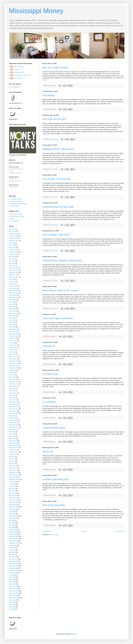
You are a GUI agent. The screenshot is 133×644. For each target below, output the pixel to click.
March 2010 (12, 493)
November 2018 (14, 336)
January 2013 (13, 423)
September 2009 (14, 507)
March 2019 (12, 327)
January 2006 (13, 589)
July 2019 (12, 318)
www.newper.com (16, 87)
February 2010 (13, 495)
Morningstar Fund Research (19, 204)
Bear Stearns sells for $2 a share (60, 290)
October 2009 (13, 505)
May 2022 (12, 263)
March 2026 (12, 231)
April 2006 (12, 582)
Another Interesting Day (55, 479)
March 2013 (12, 418)
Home (84, 531)
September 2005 (14, 598)
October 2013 (13, 411)
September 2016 (14, 368)
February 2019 (13, 329)
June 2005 (12, 605)
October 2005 (13, 595)
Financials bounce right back (58, 207)
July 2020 (12, 302)
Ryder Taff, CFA (18, 78)
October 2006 (13, 568)
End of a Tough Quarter (55, 67)
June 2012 (12, 432)
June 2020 (12, 304)
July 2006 (12, 575)
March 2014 (12, 400)
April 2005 (12, 609)
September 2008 (14, 516)
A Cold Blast (49, 402)
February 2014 (13, 402)
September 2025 (14, 241)
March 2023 (12, 256)
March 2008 (12, 530)
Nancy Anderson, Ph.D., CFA (22, 75)
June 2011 (12, 459)
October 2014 (13, 393)
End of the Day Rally (54, 505)
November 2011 (14, 448)
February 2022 (13, 268)
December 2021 (14, 270)
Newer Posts (47, 531)
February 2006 (13, 586)
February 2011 (13, 468)
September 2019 (14, 313)
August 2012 (13, 429)
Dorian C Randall (18, 67)
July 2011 (12, 457)
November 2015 (14, 384)
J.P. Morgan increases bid (57, 179)
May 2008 (12, 525)
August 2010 (13, 482)
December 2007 (14, 536)
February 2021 (13, 286)
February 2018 (13, 345)
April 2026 (12, 229)
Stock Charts (14, 206)
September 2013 (14, 413)
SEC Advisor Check (16, 214)
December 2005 (14, 591)
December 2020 (14, 291)
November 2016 (14, 363)
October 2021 (13, 275)
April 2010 (12, 491)
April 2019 (12, 325)
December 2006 (14, 564)
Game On (48, 451)
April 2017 (12, 352)
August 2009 (13, 509)
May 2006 (12, 580)
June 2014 (12, 395)
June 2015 (12, 388)
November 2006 (14, 566)
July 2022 (12, 259)
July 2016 (12, 372)
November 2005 (14, 593)
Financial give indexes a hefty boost (62, 261)
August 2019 (13, 316)
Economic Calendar (16, 201)
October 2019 (13, 311)
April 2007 (12, 555)
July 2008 (12, 520)
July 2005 (12, 602)
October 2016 (13, 366)
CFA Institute (14, 221)
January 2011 (13, 470)
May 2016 (12, 375)
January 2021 (13, 288)
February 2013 (13, 420)
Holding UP (49, 346)
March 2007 (12, 557)
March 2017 (12, 354)
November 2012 (14, 425)
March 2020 (12, 309)
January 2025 (13, 250)
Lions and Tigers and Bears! (58, 318)
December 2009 (14, 500)
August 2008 (13, 518)
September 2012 (14, 427)
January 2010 (13, 498)
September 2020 (14, 297)
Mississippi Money (36, 11)
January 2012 (13, 443)
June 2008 (12, 523)
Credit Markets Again (54, 428)
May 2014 (12, 397)
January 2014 (13, 404)
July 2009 (12, 511)
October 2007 (13, 541)
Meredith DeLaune (18, 72)
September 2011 (14, 452)
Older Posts (120, 531)
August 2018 (13, 341)
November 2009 (14, 502)
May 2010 (12, 489)
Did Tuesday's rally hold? (56, 235)
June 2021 (12, 282)
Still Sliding (49, 95)
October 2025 (13, 238)
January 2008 (13, 534)
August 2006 (13, 573)
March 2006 (12, 584)
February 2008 (13, 532)
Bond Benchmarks (16, 199)
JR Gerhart (16, 69)
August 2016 (13, 370)
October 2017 (13, 347)
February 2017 (13, 357)
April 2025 (12, 245)
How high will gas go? (54, 119)
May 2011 (12, 461)
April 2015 (12, 391)
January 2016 (13, 379)
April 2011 (12, 464)
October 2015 (13, 386)
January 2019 (13, 332)
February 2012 (13, 441)
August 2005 (13, 600)
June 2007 (12, 550)
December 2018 (14, 334)
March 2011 (12, 466)
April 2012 (12, 436)
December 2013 (14, 407)
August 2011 (13, 454)
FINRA (13, 219)
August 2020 (13, 300)
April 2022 (12, 266)
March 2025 (12, 247)
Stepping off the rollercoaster (58, 149)
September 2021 (14, 277)
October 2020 (13, 295)
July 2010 (12, 484)
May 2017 (12, 350)
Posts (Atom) (54, 535)
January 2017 (13, 359)
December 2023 (14, 252)
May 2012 (12, 434)
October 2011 (13, 450)
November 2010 (14, 475)
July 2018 (12, 343)
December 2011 (14, 445)
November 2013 (14, 409)
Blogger (74, 634)
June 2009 (12, 514)
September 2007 (14, 543)
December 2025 (14, 236)
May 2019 (12, 323)
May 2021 (12, 284)
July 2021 (12, 279)
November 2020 (14, 293)
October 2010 (13, 477)
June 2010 (12, 486)
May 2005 (12, 607)
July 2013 (12, 416)
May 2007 (12, 552)
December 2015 (14, 382)
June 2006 (12, 577)
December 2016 (14, 361)
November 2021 (14, 272)
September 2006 (14, 570)
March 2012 (12, 438)
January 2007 (13, 561)
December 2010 (14, 473)
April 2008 (12, 527)
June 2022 (12, 261)
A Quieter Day (50, 374)
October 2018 (13, 338)
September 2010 (14, 480)
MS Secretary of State (17, 216)
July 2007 (12, 548)
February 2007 (13, 559)
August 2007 (13, 545)
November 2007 (14, 539)
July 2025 (12, 243)
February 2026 (13, 234)
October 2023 (13, 254)
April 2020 (12, 307)
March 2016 (12, 377)
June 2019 (12, 320)
